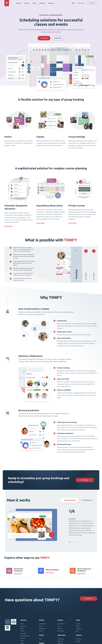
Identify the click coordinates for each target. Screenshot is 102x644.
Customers (79, 628)
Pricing (34, 3)
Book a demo (61, 631)
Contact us (89, 599)
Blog (77, 631)
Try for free (92, 3)
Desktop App (61, 639)
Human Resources (25, 636)
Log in (59, 626)
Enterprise (42, 3)
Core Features (42, 624)
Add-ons (41, 626)
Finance (22, 631)
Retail (22, 628)
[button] (52, 535)
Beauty (22, 643)
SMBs (22, 624)
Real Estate (23, 633)
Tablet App (60, 641)
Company (78, 624)
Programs (78, 639)
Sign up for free (61, 624)
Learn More (8, 226)
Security (41, 631)
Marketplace (42, 628)
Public (22, 640)
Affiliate (78, 641)
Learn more (58, 38)
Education (23, 638)
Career (78, 626)
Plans (40, 639)
